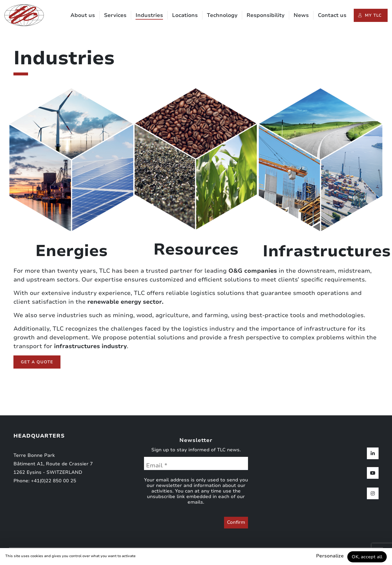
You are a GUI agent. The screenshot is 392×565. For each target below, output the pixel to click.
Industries (149, 15)
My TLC (373, 16)
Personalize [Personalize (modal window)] (327, 556)
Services (115, 15)
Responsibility (266, 15)
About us (83, 15)
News (301, 15)
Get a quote (37, 362)
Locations (185, 15)
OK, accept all (366, 557)
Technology (222, 15)
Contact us (332, 15)
